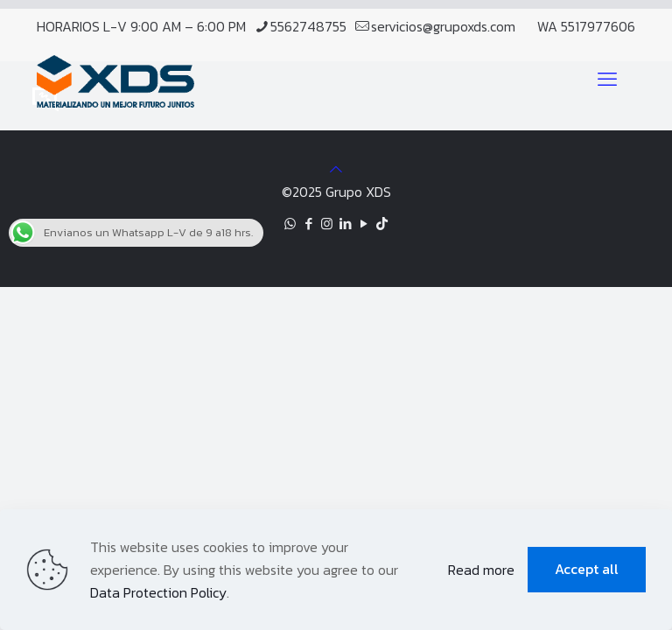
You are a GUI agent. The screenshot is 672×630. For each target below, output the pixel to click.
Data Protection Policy (158, 592)
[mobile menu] (607, 80)
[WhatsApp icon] (290, 224)
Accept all (587, 569)
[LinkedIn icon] (345, 224)
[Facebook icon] (308, 224)
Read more (481, 570)
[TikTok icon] (382, 224)
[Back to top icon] (336, 169)
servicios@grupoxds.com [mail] (443, 26)
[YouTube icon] (364, 224)
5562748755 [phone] (308, 26)
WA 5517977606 (586, 26)
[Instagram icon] (327, 224)
